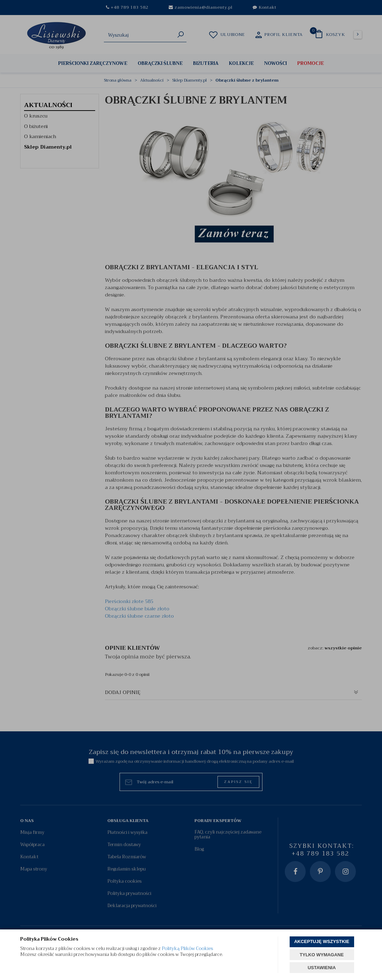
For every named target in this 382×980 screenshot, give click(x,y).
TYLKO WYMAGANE (322, 955)
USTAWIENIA (322, 968)
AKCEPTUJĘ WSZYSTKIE (322, 941)
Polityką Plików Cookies (187, 948)
